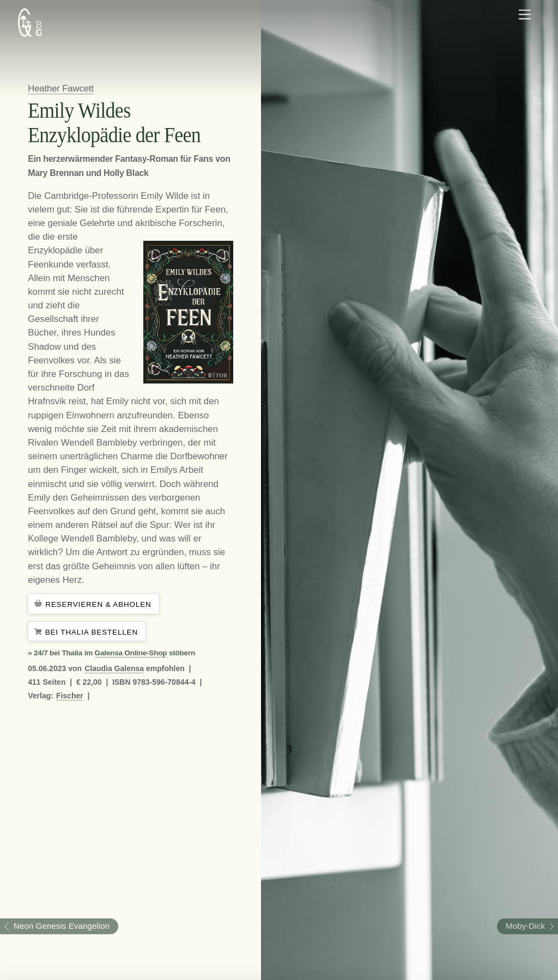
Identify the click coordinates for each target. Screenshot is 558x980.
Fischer (70, 696)
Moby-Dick (521, 926)
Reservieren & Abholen (94, 605)
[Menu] (525, 15)
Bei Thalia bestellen (87, 632)
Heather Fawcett (61, 89)
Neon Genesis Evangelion (55, 926)
